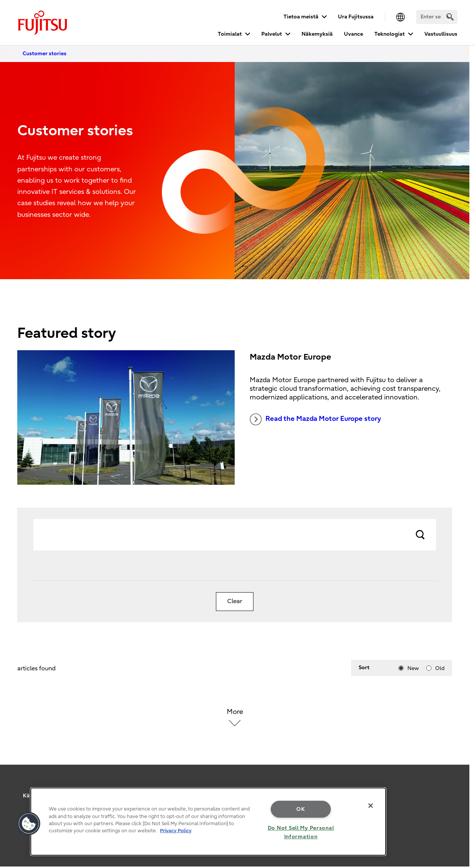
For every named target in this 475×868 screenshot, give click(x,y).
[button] (29, 824)
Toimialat (230, 34)
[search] (450, 17)
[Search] (437, 17)
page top (458, 783)
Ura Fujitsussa (356, 17)
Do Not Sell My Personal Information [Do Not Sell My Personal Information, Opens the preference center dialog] (301, 832)
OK (301, 809)
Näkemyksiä (317, 34)
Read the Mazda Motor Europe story (315, 419)
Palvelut (272, 34)
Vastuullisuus (441, 34)
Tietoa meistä (301, 17)
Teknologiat (390, 34)
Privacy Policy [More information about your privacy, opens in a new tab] (176, 831)
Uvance (354, 34)
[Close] (371, 806)
